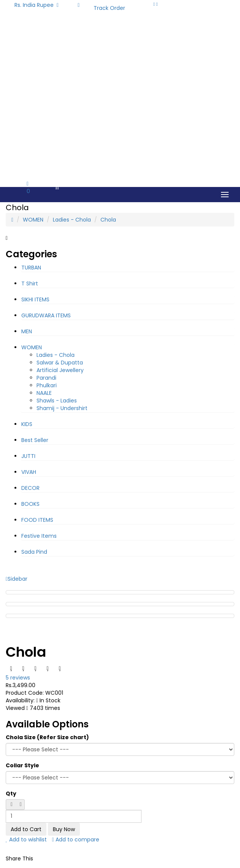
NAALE (44, 393)
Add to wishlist (26, 839)
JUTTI (28, 456)
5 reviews (18, 678)
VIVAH (29, 472)
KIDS (27, 424)
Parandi (46, 378)
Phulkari (47, 385)
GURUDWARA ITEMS (46, 315)
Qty (11, 794)
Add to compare (76, 839)
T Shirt (30, 284)
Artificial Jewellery (60, 370)
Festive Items (39, 536)
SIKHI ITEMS (35, 299)
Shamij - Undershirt (62, 408)
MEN (27, 331)
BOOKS (30, 504)
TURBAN (31, 268)
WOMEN (33, 220)
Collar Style (22, 765)
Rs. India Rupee (37, 5)
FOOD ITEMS (37, 520)
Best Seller (35, 440)
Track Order (109, 8)
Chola (108, 220)
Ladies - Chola (72, 220)
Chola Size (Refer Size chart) (47, 737)
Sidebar (17, 579)
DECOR (30, 488)
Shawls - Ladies (57, 401)
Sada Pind (34, 552)
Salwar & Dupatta (60, 363)
